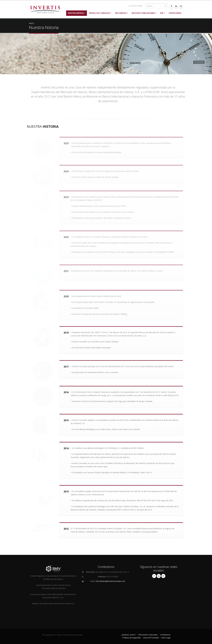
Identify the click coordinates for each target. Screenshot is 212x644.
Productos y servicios (99, 13)
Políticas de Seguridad (131, 638)
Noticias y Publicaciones (143, 13)
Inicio (32, 23)
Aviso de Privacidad (151, 638)
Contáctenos (175, 13)
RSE (162, 13)
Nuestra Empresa (76, 13)
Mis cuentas (121, 13)
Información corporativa (148, 635)
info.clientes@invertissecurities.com (110, 581)
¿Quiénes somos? (129, 635)
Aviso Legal (166, 638)
